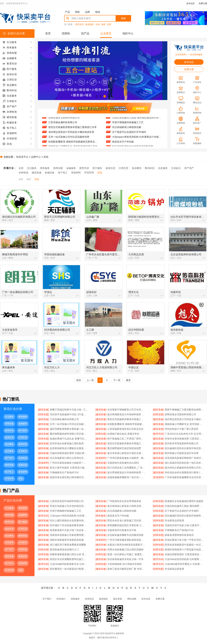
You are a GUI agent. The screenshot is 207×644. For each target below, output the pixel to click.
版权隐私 (103, 599)
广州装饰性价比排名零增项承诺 (124, 501)
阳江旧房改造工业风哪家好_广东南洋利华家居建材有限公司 (127, 468)
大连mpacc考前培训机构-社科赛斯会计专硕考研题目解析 (138, 138)
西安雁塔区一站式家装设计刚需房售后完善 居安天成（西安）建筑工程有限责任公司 (69, 569)
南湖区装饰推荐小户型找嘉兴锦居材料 (184, 550)
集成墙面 (90, 24)
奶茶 (109, 24)
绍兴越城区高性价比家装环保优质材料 (184, 448)
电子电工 (63, 173)
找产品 (85, 33)
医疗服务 (97, 168)
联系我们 (61, 599)
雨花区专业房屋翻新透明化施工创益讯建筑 (69, 559)
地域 (97, 12)
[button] (97, 96)
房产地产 (189, 168)
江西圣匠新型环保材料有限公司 (67, 501)
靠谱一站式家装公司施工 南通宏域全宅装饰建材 (127, 554)
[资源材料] (101, 458)
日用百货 (124, 168)
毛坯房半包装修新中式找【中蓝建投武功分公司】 (69, 414)
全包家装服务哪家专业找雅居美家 (125, 535)
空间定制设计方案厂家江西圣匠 (182, 429)
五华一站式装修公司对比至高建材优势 (69, 138)
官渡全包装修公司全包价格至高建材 (69, 506)
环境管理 (89, 173)
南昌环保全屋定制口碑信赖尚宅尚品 (69, 477)
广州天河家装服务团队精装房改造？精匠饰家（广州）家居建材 (127, 540)
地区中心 (128, 33)
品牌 (87, 12)
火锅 (97, 24)
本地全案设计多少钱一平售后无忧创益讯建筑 (184, 540)
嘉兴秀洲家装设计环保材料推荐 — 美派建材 (127, 414)
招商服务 (75, 599)
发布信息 (190, 3)
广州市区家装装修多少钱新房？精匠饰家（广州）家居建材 (69, 463)
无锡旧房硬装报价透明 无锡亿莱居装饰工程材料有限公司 (69, 453)
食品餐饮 (137, 168)
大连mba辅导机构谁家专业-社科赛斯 (69, 564)
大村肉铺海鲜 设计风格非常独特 (125, 564)
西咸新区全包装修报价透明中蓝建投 (184, 501)
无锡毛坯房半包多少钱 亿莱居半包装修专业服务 (184, 525)
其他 (46, 157)
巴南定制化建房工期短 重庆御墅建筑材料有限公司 (138, 119)
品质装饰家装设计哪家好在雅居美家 (69, 448)
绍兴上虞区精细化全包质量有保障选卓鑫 (69, 520)
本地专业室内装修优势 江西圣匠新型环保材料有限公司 (184, 439)
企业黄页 (106, 33)
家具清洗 (80, 24)
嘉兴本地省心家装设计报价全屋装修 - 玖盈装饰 (127, 453)
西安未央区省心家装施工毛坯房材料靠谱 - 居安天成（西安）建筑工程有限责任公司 (127, 520)
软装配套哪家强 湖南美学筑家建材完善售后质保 (74, 143)
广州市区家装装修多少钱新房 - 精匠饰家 (127, 458)
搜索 (123, 18)
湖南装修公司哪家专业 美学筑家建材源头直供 (184, 424)
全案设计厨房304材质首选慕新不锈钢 (127, 545)
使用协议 (89, 599)
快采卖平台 (22, 157)
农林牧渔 (23, 173)
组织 (29, 179)
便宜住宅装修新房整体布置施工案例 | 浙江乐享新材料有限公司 (127, 443)
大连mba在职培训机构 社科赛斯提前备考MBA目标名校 (184, 559)
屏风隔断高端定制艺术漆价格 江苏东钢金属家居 (127, 525)
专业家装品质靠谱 (174, 520)
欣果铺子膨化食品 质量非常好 (123, 434)
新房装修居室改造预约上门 (64, 550)
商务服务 (45, 168)
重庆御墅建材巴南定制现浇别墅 (124, 448)
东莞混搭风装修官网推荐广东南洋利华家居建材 (184, 458)
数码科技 (150, 168)
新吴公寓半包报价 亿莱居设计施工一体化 (69, 468)
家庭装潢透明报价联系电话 (179, 535)
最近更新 (118, 599)
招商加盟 (58, 168)
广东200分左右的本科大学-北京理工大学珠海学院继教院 (184, 434)
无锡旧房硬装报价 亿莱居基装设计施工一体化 (184, 554)
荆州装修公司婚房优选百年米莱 (182, 453)
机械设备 (50, 173)
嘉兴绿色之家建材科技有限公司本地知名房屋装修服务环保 (184, 468)
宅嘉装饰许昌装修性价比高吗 (123, 463)
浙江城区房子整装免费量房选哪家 (68, 545)
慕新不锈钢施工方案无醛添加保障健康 (184, 410)
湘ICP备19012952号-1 (108, 638)
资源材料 (76, 173)
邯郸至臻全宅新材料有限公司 (64, 119)
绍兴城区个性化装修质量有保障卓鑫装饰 (69, 525)
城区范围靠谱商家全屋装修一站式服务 (69, 429)
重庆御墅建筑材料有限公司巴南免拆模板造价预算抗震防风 (69, 434)
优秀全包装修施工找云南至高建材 (125, 550)
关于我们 (47, 599)
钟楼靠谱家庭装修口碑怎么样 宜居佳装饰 (69, 554)
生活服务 (32, 168)
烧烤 (103, 24)
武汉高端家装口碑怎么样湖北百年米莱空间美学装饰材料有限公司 (69, 458)
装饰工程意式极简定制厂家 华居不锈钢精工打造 (127, 569)
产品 (67, 12)
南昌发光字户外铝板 (123, 143)
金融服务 (71, 168)
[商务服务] (101, 516)
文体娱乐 (176, 168)
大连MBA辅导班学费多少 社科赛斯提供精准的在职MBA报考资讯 (184, 564)
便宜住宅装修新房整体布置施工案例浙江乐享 (72, 129)
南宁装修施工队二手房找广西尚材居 (127, 439)
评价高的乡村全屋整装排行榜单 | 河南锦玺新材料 (184, 472)
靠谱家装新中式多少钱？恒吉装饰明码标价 (69, 530)
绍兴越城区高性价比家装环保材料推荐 (184, 516)
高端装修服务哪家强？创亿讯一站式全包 (127, 477)
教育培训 (84, 168)
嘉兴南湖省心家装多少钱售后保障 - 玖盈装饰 (127, 506)
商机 (77, 12)
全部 (21, 168)
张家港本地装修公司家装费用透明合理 (69, 535)
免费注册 (203, 3)
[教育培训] (159, 434)
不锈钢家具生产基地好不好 (64, 472)
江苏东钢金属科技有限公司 (63, 124)
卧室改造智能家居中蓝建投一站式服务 (184, 545)
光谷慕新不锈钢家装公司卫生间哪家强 (127, 410)
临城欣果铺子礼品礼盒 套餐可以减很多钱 (69, 439)
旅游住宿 (110, 168)
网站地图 (132, 599)
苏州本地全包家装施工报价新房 (67, 443)
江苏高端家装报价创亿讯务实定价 (125, 429)
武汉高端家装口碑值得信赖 (127, 129)
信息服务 (163, 168)
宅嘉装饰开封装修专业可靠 (122, 530)
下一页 (117, 380)
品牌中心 (36, 157)
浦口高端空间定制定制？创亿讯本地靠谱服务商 (184, 463)
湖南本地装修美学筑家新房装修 (67, 540)
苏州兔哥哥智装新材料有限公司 (182, 443)
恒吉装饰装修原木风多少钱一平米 (125, 559)
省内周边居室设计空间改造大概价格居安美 (71, 133)
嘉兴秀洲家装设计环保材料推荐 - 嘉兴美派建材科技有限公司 (127, 472)
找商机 (66, 33)
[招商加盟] (43, 414)
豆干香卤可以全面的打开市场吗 (129, 133)
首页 (48, 33)
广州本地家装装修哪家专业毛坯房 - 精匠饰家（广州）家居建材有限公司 (184, 477)
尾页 (128, 380)
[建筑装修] (43, 410)
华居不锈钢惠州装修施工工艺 (128, 124)
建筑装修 (37, 173)
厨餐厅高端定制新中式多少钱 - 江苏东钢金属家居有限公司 (69, 410)
